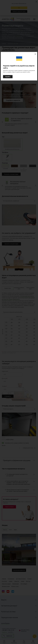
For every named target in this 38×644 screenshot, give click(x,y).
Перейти (8, 77)
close (35, 54)
